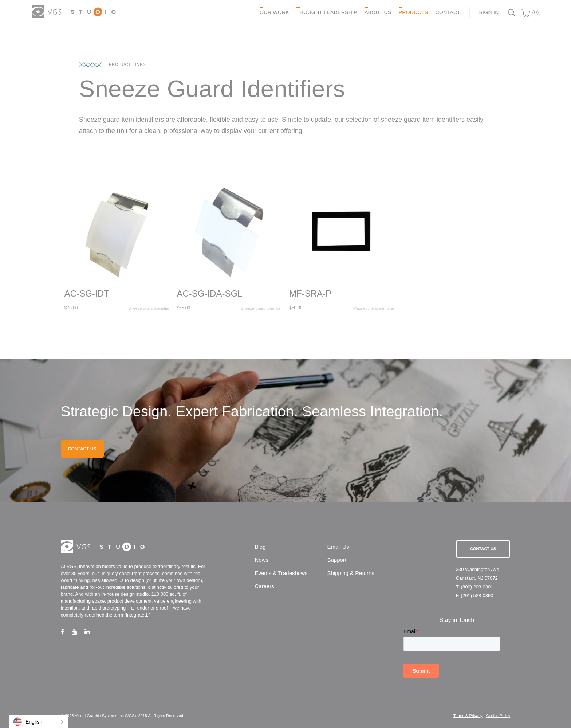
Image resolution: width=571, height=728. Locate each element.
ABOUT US (378, 12)
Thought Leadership (327, 12)
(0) (536, 12)
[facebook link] (66, 632)
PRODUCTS (414, 12)
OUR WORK (274, 12)
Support (337, 560)
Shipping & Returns (351, 573)
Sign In (489, 12)
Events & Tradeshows (281, 573)
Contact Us (483, 549)
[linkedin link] (91, 632)
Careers (264, 586)
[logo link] (74, 12)
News (261, 560)
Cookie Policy (498, 716)
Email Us (338, 547)
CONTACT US (82, 449)
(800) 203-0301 (477, 587)
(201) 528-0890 (477, 596)
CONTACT (448, 12)
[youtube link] (78, 632)
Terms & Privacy (468, 716)
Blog (260, 547)
